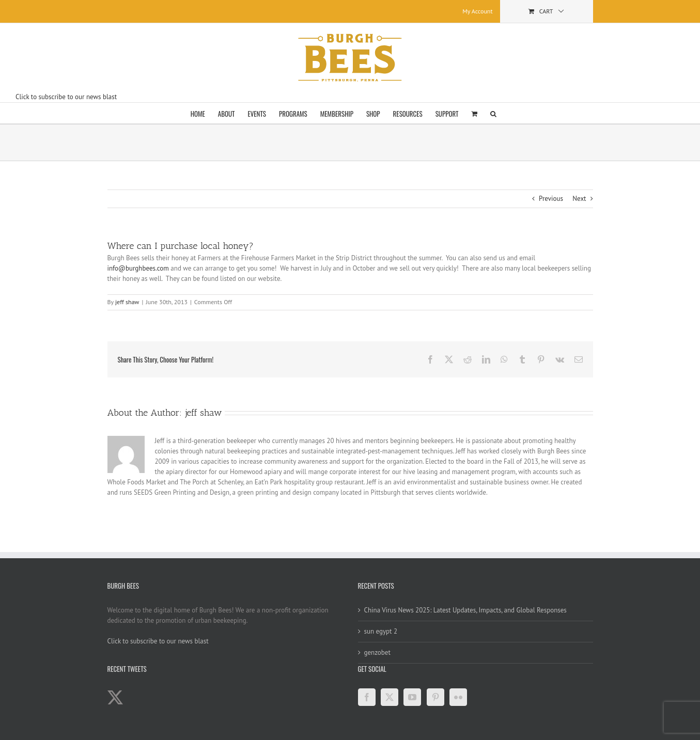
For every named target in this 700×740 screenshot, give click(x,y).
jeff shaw (127, 302)
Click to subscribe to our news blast (66, 97)
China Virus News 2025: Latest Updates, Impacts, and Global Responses (465, 610)
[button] (493, 113)
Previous (551, 199)
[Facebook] (367, 697)
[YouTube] (412, 697)
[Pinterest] (435, 697)
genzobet (377, 652)
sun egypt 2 (381, 631)
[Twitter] (390, 697)
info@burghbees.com (138, 268)
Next (579, 199)
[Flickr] (458, 697)
